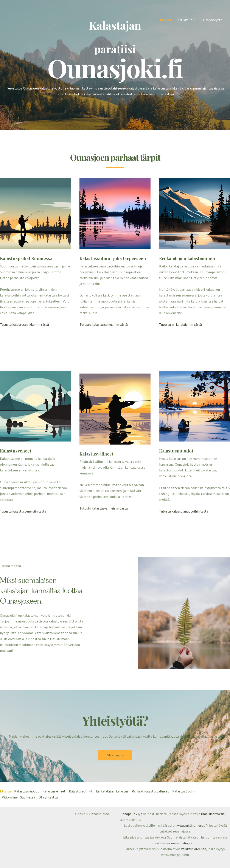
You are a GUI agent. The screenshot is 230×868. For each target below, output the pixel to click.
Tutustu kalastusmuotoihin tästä (184, 511)
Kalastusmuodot (27, 791)
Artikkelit (187, 20)
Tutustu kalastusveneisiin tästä (23, 511)
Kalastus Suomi (184, 791)
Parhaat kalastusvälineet (150, 791)
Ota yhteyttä (213, 20)
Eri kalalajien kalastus (112, 791)
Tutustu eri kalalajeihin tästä (180, 324)
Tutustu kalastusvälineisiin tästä (104, 508)
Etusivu (165, 20)
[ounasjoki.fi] (20, 19)
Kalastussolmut (81, 791)
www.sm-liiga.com (184, 843)
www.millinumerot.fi (192, 825)
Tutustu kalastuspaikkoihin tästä (24, 324)
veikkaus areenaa (194, 849)
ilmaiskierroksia (213, 814)
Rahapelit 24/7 (131, 814)
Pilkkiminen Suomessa (18, 797)
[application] (194, 20)
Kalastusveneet (54, 791)
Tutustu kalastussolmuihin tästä (104, 324)
